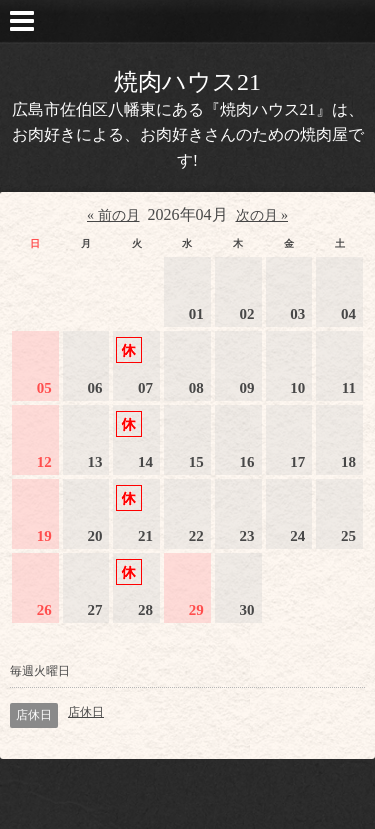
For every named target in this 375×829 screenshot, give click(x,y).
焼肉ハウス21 (187, 82)
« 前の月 (113, 215)
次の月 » (262, 215)
